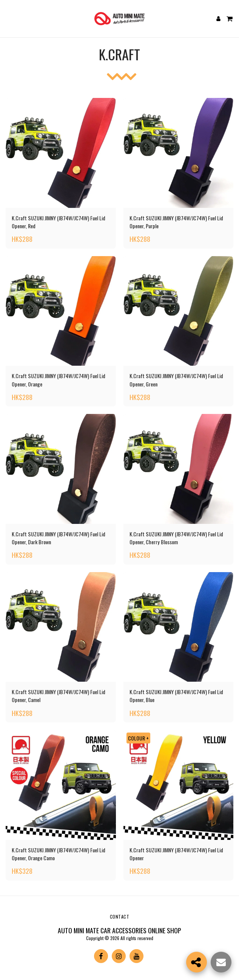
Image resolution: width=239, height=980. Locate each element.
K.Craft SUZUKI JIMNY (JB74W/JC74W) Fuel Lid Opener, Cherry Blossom (176, 538)
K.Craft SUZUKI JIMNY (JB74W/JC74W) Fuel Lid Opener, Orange (59, 380)
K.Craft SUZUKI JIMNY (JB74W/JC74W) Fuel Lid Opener (176, 854)
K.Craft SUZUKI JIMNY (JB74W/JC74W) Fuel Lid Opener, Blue (176, 696)
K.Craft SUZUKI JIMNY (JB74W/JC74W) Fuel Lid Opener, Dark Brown (59, 538)
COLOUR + (138, 738)
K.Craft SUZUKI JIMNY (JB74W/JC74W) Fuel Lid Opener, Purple (176, 222)
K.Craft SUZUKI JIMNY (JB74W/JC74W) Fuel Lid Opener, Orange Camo (59, 854)
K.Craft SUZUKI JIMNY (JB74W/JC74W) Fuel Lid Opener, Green (176, 380)
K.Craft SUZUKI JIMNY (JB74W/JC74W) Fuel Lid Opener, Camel (59, 696)
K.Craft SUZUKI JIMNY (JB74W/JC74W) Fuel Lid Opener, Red (59, 222)
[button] (8, 18)
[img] (61, 153)
